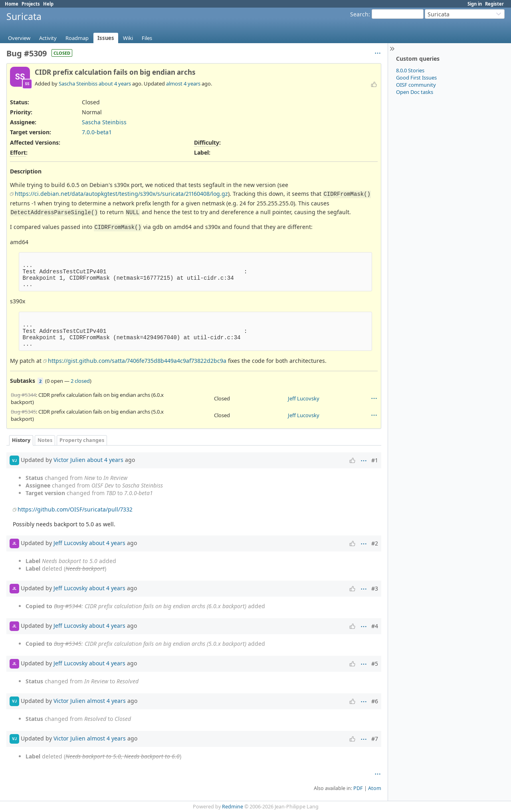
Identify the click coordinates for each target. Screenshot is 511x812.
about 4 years (115, 84)
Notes (45, 440)
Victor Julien (69, 460)
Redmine (233, 807)
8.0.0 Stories (410, 70)
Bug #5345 (23, 412)
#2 (375, 543)
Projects (31, 4)
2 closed (80, 381)
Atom (375, 788)
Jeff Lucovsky (304, 398)
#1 (375, 460)
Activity (48, 38)
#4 (375, 626)
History (21, 440)
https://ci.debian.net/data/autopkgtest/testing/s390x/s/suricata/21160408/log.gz (121, 194)
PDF (358, 788)
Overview (19, 38)
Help (48, 4)
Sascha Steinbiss (78, 84)
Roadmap (77, 38)
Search (359, 14)
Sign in (475, 4)
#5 (375, 664)
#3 (375, 588)
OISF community (416, 85)
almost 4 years (183, 84)
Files (147, 38)
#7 (375, 739)
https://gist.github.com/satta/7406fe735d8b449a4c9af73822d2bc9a (137, 361)
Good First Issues (416, 78)
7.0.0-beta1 (97, 132)
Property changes (82, 440)
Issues (106, 38)
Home (12, 4)
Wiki (128, 38)
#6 (375, 701)
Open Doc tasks (415, 92)
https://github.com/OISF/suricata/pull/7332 (75, 509)
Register (494, 4)
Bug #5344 (23, 395)
